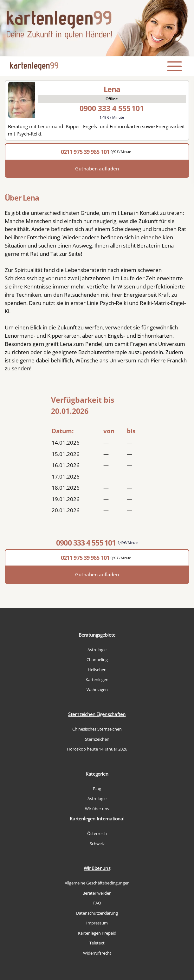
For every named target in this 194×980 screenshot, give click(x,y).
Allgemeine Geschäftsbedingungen (97, 883)
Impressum (97, 923)
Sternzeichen (97, 739)
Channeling (97, 659)
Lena (112, 89)
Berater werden (97, 893)
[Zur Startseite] (97, 28)
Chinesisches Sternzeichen (97, 729)
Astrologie (97, 650)
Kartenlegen (97, 679)
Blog (97, 789)
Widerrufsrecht (97, 953)
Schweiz (97, 844)
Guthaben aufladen (97, 169)
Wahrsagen (97, 690)
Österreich (97, 833)
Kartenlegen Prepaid (97, 933)
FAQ (97, 903)
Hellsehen (97, 670)
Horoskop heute (97, 749)
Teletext (97, 943)
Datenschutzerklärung (97, 913)
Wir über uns (97, 809)
